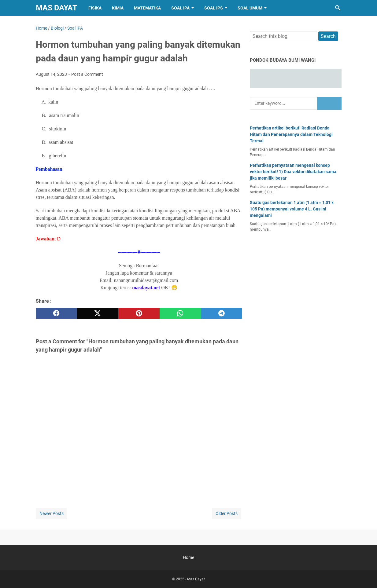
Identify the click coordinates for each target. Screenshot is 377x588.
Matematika (147, 8)
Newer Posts (52, 513)
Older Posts (227, 513)
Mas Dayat (56, 8)
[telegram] (222, 313)
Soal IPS (214, 8)
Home (188, 557)
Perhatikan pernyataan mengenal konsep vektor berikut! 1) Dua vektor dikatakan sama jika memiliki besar (293, 172)
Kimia (118, 8)
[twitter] (98, 313)
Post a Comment (87, 74)
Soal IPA (180, 8)
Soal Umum (250, 8)
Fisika (95, 8)
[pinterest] (139, 313)
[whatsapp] (180, 313)
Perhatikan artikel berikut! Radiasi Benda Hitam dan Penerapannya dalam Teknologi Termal (291, 134)
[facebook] (56, 313)
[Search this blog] (338, 8)
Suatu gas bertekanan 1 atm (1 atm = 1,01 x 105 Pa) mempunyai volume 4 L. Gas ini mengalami (292, 209)
